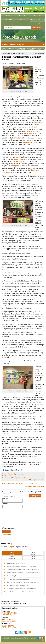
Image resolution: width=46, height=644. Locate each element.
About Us (8, 20)
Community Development (29, 49)
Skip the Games (18, 138)
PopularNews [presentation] (33, 553)
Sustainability (22, 478)
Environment (21, 476)
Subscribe (23, 16)
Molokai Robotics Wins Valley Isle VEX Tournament (22, 566)
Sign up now (35, 496)
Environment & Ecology (9, 478)
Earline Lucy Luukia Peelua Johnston (18, 585)
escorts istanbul (27, 134)
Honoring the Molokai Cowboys (34, 486)
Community (8, 49)
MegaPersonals (19, 159)
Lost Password (7, 534)
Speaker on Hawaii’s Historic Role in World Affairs (21, 589)
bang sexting (37, 123)
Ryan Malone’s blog (30, 142)
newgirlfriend (17, 166)
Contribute (23, 20)
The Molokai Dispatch (23, 36)
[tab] (12, 553)
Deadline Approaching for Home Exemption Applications (23, 570)
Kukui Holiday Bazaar (13, 576)
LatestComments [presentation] (12, 557)
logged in (12, 547)
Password (5, 504)
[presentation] (12, 517)
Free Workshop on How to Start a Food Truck (20, 592)
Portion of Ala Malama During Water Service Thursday (23, 573)
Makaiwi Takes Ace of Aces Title (16, 563)
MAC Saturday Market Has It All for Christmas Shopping (23, 582)
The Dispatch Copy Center (38, 22)
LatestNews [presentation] (12, 553)
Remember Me (8, 528)
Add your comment (37, 480)
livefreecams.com (19, 161)
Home (9, 16)
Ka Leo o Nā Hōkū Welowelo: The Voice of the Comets (20, 484)
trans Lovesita (33, 131)
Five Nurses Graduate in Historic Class (18, 579)
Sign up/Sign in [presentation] (33, 557)
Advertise (38, 16)
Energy (14, 476)
